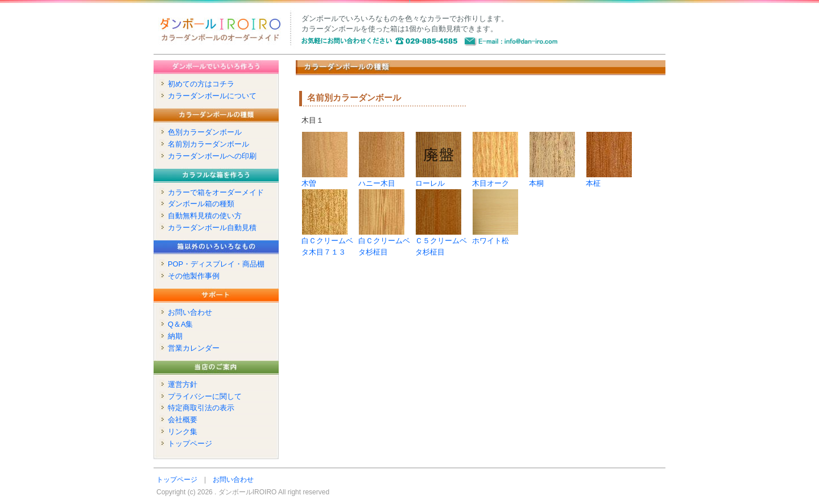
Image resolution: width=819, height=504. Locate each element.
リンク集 (183, 432)
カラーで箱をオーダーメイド (216, 192)
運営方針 (183, 384)
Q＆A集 (181, 324)
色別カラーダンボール (205, 132)
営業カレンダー (194, 348)
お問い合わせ (190, 312)
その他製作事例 (194, 276)
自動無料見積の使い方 (205, 216)
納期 (175, 336)
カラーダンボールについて (212, 96)
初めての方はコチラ (201, 84)
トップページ (190, 443)
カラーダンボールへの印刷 (212, 156)
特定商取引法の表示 (201, 408)
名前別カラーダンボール (208, 144)
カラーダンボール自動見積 (212, 228)
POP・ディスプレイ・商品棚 (216, 264)
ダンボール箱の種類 (201, 204)
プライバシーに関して (205, 396)
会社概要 (183, 420)
